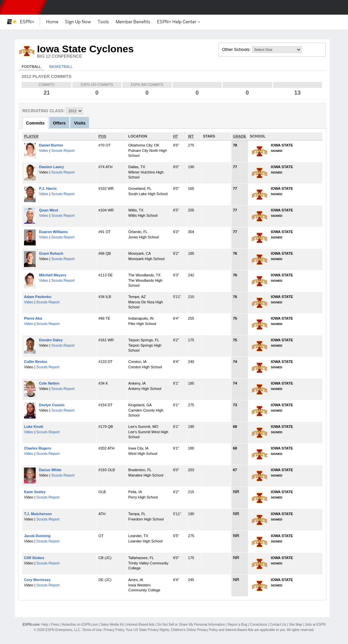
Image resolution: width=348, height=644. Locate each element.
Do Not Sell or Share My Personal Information (191, 625)
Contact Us (278, 625)
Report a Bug (237, 625)
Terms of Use (92, 630)
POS (102, 136)
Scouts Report (63, 151)
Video (44, 151)
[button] (337, 7)
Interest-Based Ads (140, 625)
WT (191, 136)
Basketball (61, 67)
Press (55, 625)
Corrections (258, 625)
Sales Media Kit (112, 625)
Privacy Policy (114, 630)
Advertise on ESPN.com (80, 625)
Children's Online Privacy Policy (194, 630)
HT (175, 136)
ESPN (22, 7)
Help (45, 625)
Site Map (295, 625)
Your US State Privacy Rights (147, 630)
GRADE (240, 136)
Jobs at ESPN (315, 625)
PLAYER (31, 136)
